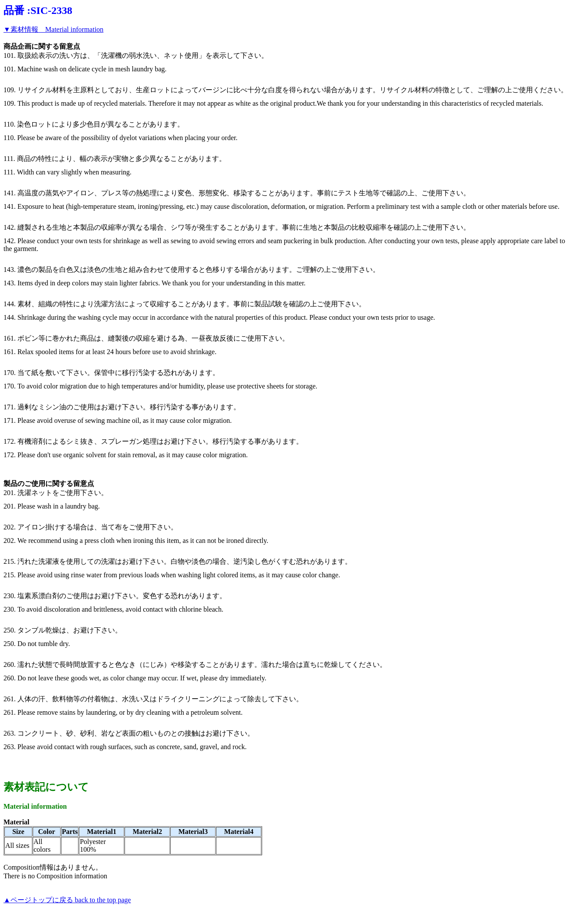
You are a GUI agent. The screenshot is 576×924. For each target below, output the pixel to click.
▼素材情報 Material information (54, 29)
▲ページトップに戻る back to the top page (67, 900)
